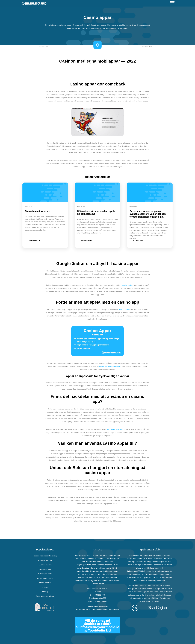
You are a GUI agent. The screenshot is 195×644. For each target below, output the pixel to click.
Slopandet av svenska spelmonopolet (151, 581)
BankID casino (124, 309)
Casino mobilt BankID (45, 578)
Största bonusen (45, 583)
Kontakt (45, 587)
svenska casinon (127, 285)
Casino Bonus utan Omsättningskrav (105, 609)
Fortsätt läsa (34, 240)
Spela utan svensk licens (45, 596)
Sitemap (45, 592)
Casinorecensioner (45, 560)
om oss (99, 584)
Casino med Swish (83, 609)
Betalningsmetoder (45, 574)
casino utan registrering (115, 429)
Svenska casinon (45, 565)
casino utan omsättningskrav (110, 366)
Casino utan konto (45, 569)
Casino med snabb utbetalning (45, 556)
